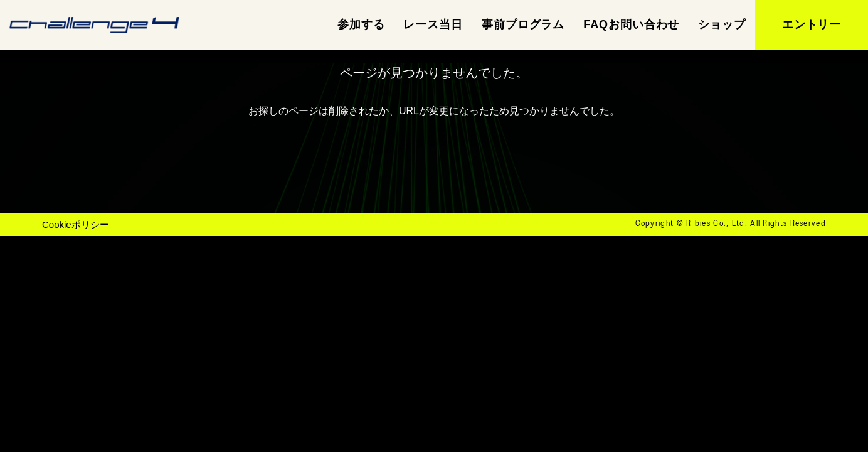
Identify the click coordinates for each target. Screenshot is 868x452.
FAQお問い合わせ (631, 24)
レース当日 (433, 24)
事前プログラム (523, 24)
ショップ (722, 24)
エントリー (812, 24)
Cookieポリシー (76, 224)
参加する (361, 24)
